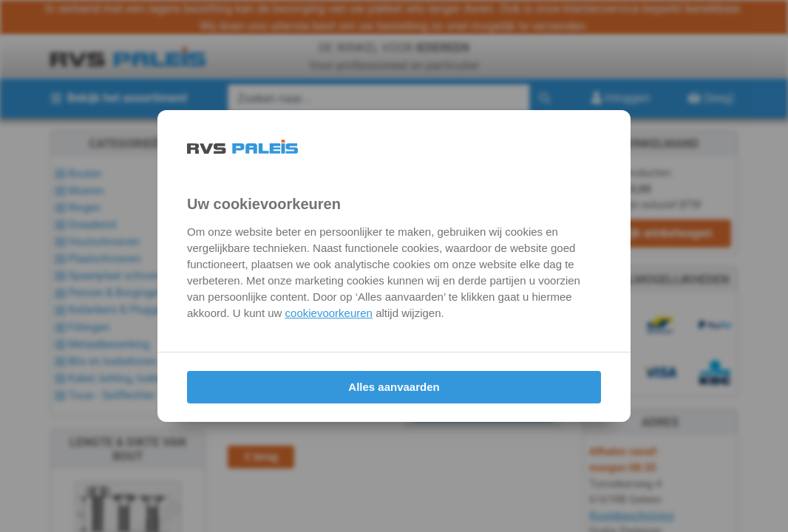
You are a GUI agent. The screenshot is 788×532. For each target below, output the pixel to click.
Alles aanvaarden (394, 387)
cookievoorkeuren (329, 313)
